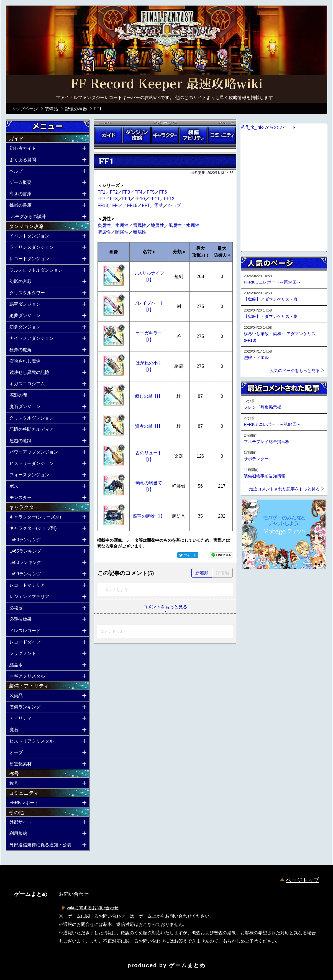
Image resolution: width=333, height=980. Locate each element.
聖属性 (104, 232)
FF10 (139, 199)
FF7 (101, 199)
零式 (159, 205)
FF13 (103, 205)
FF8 (114, 199)
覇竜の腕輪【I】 (149, 516)
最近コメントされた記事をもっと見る (284, 489)
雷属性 (140, 225)
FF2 (114, 192)
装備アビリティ (193, 135)
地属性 (157, 225)
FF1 (101, 192)
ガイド (108, 135)
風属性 (175, 225)
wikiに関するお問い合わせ (93, 908)
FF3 (126, 192)
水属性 (193, 225)
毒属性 (140, 232)
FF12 (169, 199)
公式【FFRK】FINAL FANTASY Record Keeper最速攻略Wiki (166, 85)
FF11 (154, 199)
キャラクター (165, 135)
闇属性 (122, 232)
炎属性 (104, 225)
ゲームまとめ (187, 965)
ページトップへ (255, 584)
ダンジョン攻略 (137, 135)
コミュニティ (222, 135)
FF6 (163, 192)
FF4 (138, 192)
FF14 (117, 205)
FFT (146, 205)
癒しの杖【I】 (149, 396)
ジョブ (174, 205)
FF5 (151, 192)
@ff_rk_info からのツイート (268, 127)
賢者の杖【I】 (149, 426)
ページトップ (302, 880)
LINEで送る (221, 555)
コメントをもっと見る (165, 607)
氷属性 (122, 225)
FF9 (126, 199)
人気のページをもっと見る (295, 370)
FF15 (132, 205)
